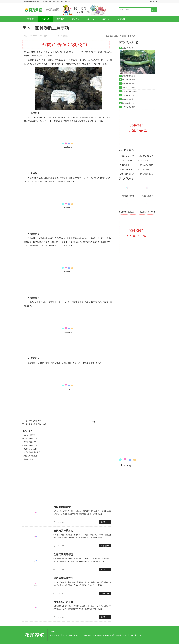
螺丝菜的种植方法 (128, 103)
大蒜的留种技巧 (145, 170)
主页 (116, 36)
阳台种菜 (132, 36)
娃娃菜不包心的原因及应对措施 (128, 170)
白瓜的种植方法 (29, 435)
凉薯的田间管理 (29, 459)
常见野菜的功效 (35, 421)
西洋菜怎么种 (144, 161)
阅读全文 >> (105, 522)
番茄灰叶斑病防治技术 (37, 424)
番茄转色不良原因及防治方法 (148, 165)
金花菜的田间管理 (30, 442)
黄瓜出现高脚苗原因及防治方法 (148, 174)
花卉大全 (76, 19)
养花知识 (45, 19)
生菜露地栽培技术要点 (128, 156)
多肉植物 (91, 19)
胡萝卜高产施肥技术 (127, 174)
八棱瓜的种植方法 (30, 456)
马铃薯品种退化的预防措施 (148, 156)
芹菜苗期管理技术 (126, 161)
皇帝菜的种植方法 (30, 445)
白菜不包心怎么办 (30, 449)
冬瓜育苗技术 (125, 165)
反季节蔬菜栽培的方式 (32, 452)
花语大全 (106, 19)
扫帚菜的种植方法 (30, 438)
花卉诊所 (60, 19)
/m (156, 1)
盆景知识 (121, 19)
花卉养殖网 (35, 635)
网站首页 (30, 19)
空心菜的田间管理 (128, 107)
